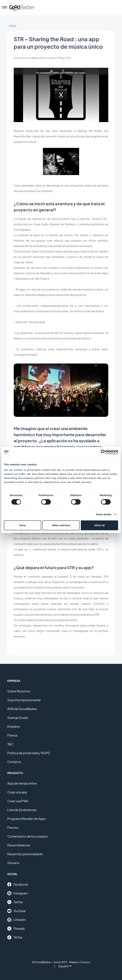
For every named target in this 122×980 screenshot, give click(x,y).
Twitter (15, 902)
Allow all (100, 525)
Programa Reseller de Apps (27, 819)
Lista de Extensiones (22, 810)
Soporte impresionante (24, 700)
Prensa (12, 735)
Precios (13, 827)
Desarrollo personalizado (25, 854)
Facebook (18, 884)
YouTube (16, 911)
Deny (22, 525)
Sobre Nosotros (19, 691)
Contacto (14, 762)
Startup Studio (18, 718)
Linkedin (16, 920)
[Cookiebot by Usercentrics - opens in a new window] (103, 452)
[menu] (5, 8)
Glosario (13, 863)
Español (65, 966)
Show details (104, 514)
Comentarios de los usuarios (27, 836)
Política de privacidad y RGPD (29, 753)
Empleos (14, 726)
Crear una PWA (18, 801)
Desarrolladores (19, 845)
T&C (10, 744)
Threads (16, 929)
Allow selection (61, 525)
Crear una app (17, 792)
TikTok (15, 937)
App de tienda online (22, 783)
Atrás (13, 26)
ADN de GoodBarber (22, 709)
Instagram (18, 893)
